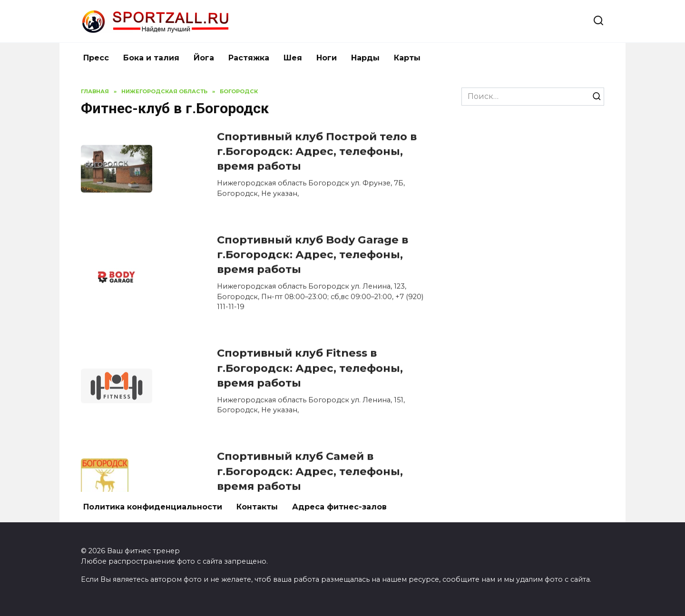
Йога (204, 58)
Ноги (327, 58)
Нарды (365, 58)
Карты (407, 58)
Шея (293, 58)
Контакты (257, 507)
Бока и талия (151, 58)
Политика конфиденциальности (153, 507)
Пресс (96, 58)
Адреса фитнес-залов (339, 507)
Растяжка (249, 58)
